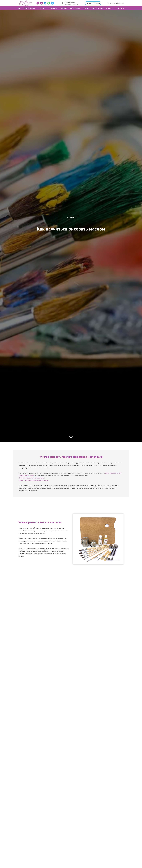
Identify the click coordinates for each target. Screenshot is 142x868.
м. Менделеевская (70, 2)
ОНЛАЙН (64, 8)
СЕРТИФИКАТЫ (75, 8)
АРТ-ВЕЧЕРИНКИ (98, 8)
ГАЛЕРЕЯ (86, 8)
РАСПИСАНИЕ (53, 8)
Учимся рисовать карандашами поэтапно (34, 480)
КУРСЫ (42, 8)
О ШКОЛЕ (109, 8)
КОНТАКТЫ (120, 8)
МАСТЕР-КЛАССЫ (30, 8)
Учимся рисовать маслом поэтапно (32, 478)
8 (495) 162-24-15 (117, 3)
